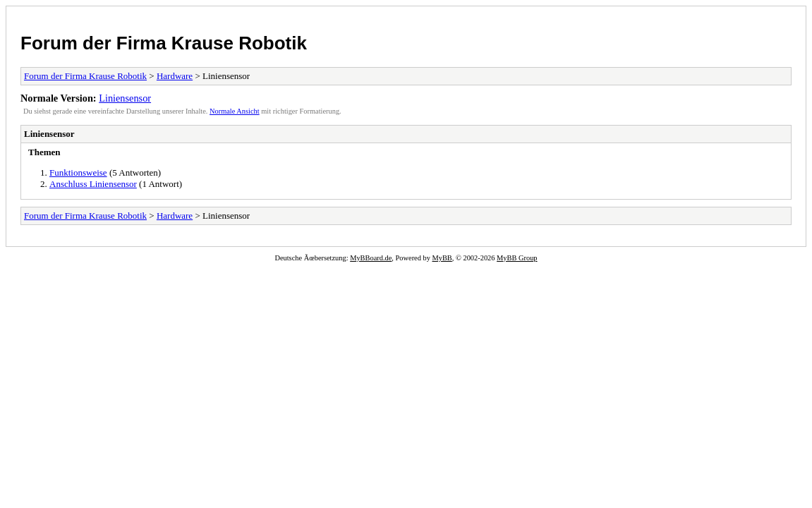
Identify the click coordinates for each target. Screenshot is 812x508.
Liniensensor (125, 98)
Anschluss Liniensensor (93, 184)
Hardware (175, 76)
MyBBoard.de (371, 258)
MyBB (442, 258)
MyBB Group (517, 258)
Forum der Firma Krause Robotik (164, 43)
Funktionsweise (78, 173)
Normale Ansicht (235, 111)
